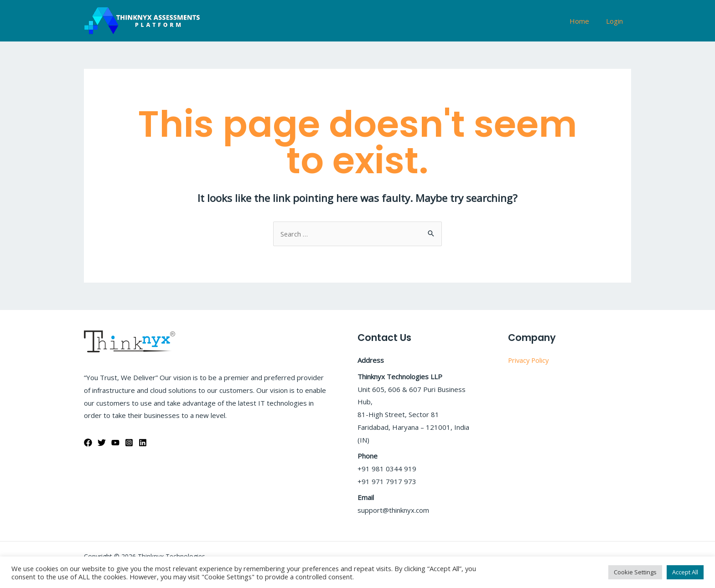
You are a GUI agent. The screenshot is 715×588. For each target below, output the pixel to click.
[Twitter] (102, 443)
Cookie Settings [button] (635, 572)
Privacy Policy (529, 360)
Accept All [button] (685, 572)
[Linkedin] (143, 443)
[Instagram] (129, 443)
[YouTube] (115, 443)
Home (584, 21)
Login (616, 21)
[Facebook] (88, 443)
